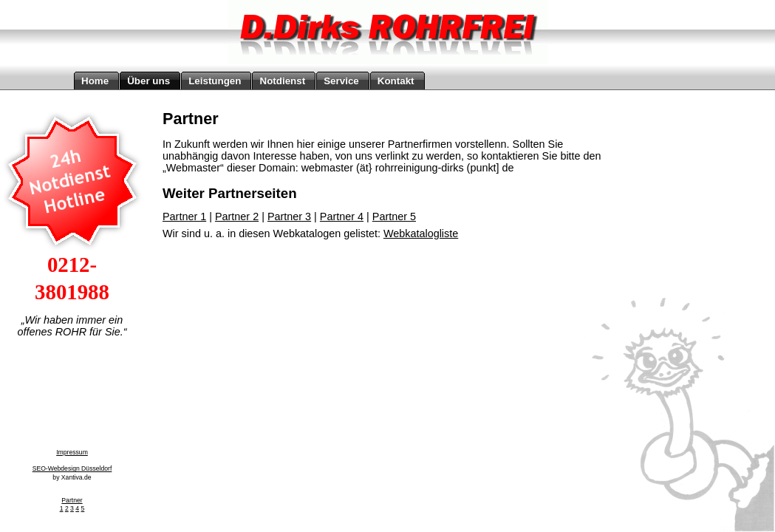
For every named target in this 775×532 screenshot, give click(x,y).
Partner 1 (184, 216)
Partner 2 (237, 216)
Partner (72, 500)
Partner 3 (289, 216)
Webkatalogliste (421, 233)
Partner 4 (342, 216)
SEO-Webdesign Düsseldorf (72, 468)
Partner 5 (394, 216)
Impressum (72, 452)
